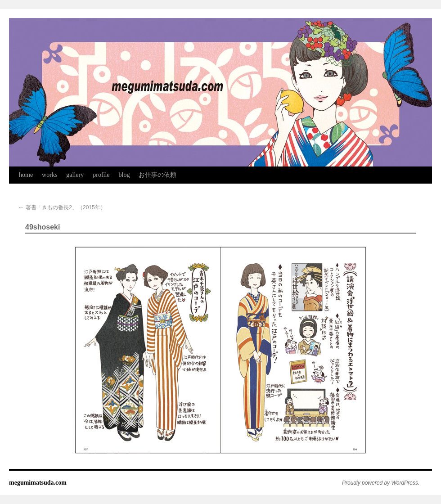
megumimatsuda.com (38, 483)
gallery (75, 175)
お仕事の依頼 (157, 175)
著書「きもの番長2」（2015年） (62, 207)
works (49, 175)
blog (124, 175)
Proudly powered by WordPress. (381, 483)
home (26, 175)
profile (101, 175)
